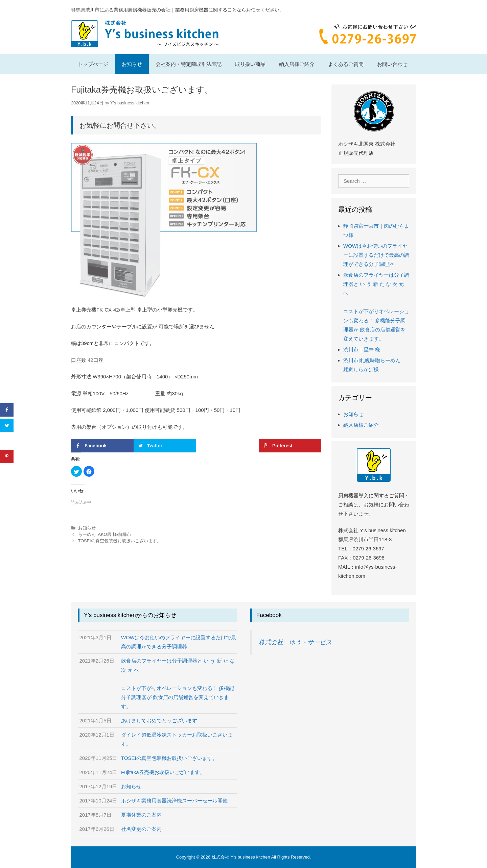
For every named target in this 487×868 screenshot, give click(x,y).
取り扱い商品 (250, 64)
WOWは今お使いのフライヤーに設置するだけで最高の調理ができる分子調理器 (376, 255)
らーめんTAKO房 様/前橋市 (105, 534)
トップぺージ (93, 64)
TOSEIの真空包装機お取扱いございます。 (120, 541)
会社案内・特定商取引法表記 (189, 64)
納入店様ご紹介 (297, 64)
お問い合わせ (392, 64)
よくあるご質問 (346, 64)
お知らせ (132, 64)
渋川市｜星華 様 (362, 350)
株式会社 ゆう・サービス (295, 642)
